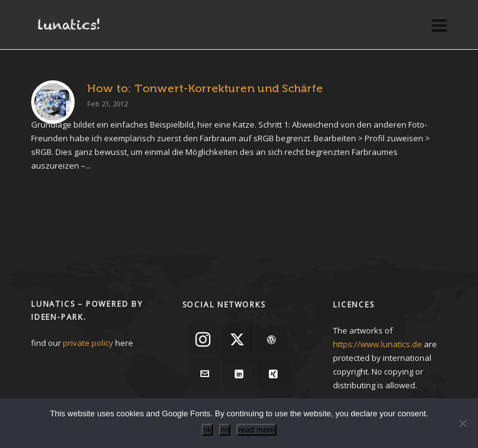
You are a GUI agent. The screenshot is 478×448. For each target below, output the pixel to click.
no (225, 430)
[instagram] (203, 339)
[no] (462, 423)
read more (256, 430)
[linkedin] (239, 373)
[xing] (273, 373)
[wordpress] (271, 339)
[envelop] (205, 373)
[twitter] (237, 339)
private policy (88, 343)
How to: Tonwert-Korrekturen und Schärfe (205, 88)
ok (207, 430)
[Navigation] (439, 25)
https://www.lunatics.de (377, 344)
